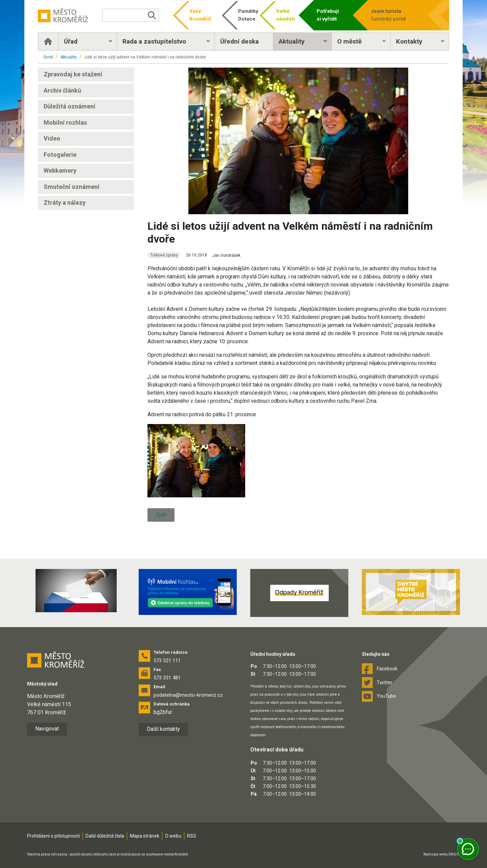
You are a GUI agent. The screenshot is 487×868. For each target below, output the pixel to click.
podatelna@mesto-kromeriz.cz (188, 695)
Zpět (161, 515)
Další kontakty (163, 729)
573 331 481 (167, 678)
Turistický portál (396, 15)
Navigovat (47, 729)
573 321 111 (167, 661)
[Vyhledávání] (130, 15)
